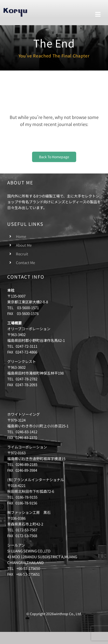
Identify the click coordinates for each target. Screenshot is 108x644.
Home (21, 236)
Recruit (22, 254)
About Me (24, 245)
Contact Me (25, 263)
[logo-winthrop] (15, 9)
